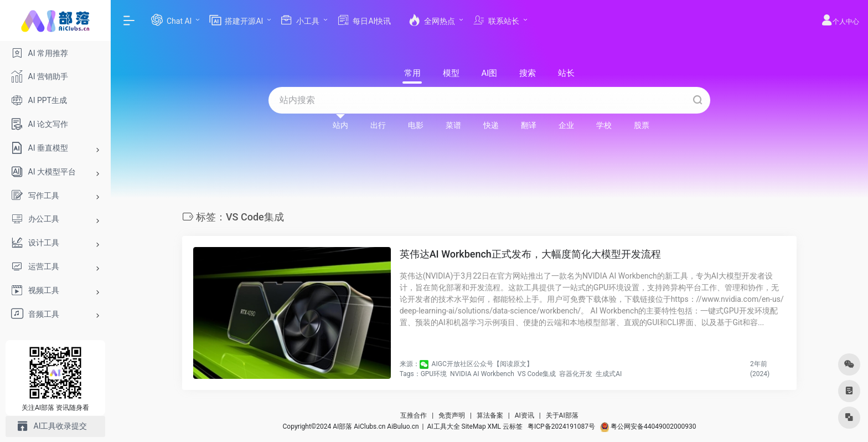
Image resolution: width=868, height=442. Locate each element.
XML (494, 426)
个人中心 (840, 22)
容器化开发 (576, 374)
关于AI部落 (562, 415)
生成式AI (609, 374)
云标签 (513, 426)
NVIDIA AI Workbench (482, 374)
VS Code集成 (537, 374)
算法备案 (490, 415)
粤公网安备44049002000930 (648, 426)
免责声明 (452, 415)
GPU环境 (434, 374)
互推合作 (414, 415)
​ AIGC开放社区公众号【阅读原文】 (482, 364)
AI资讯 (525, 415)
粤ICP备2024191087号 (561, 426)
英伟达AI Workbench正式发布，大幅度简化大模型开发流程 (530, 254)
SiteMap (474, 426)
